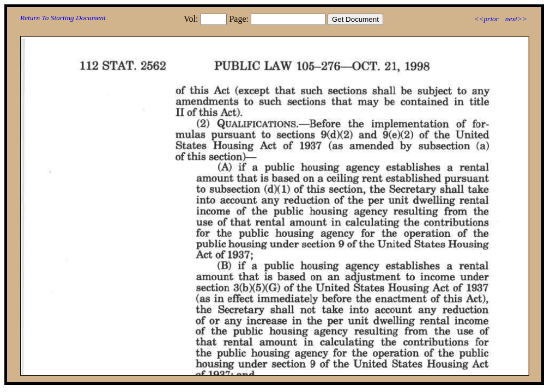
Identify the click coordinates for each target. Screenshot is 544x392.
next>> (516, 19)
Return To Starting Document (63, 18)
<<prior (486, 19)
